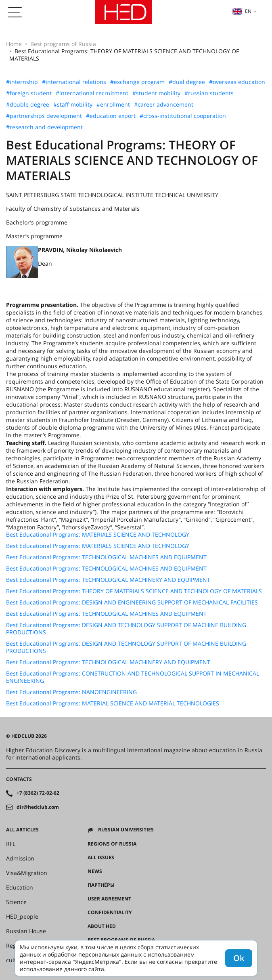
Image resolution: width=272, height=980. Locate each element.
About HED (102, 926)
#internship (22, 82)
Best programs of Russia (63, 44)
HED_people (22, 917)
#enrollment (113, 105)
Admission (20, 858)
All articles (22, 830)
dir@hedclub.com (38, 807)
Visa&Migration (27, 873)
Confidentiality (110, 913)
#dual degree (187, 82)
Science (16, 902)
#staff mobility (73, 105)
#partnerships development (44, 116)
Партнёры (101, 885)
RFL (11, 844)
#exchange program (137, 82)
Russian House (26, 931)
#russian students (209, 93)
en (242, 11)
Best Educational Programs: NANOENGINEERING (71, 692)
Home (14, 44)
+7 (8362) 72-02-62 (38, 793)
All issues (101, 858)
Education (20, 888)
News (95, 871)
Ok (239, 958)
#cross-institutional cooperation (183, 116)
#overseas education (237, 82)
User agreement (109, 899)
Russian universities (126, 830)
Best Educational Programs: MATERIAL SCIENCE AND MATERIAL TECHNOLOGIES (113, 703)
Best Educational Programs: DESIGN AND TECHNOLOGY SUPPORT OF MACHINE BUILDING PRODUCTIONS (126, 629)
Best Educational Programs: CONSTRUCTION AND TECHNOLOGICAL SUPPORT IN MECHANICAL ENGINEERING (133, 677)
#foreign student (29, 93)
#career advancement (164, 105)
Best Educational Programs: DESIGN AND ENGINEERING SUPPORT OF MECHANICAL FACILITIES (132, 602)
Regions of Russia (112, 844)
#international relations (74, 82)
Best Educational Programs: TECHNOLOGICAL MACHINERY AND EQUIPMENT (108, 580)
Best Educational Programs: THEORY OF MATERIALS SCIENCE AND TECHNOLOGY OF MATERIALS (134, 591)
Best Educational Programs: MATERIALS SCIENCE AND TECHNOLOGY (98, 535)
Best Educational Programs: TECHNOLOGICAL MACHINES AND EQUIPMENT (106, 557)
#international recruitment (92, 93)
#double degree (28, 105)
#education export (111, 116)
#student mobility (156, 93)
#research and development (44, 127)
